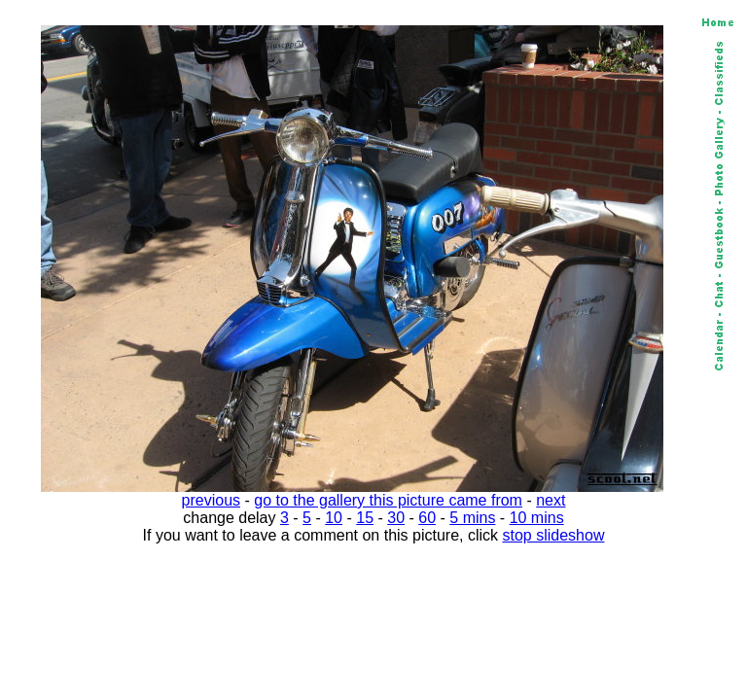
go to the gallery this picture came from (388, 500)
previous (211, 500)
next (551, 500)
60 (427, 518)
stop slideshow (554, 535)
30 (396, 518)
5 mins (472, 518)
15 (365, 518)
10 (334, 518)
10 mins (537, 518)
